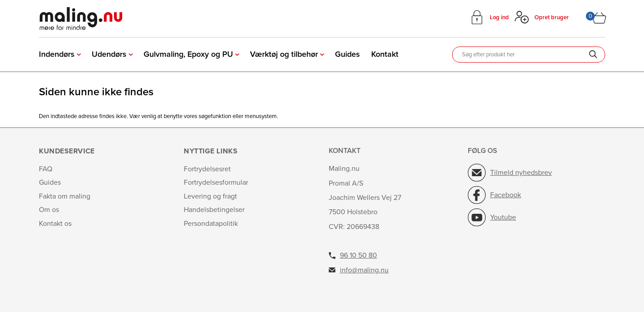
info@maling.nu (364, 270)
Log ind (499, 17)
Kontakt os (55, 224)
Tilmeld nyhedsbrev (521, 173)
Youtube (503, 217)
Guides (347, 54)
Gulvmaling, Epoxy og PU (188, 54)
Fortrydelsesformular (216, 182)
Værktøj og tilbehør (284, 54)
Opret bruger (552, 17)
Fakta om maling (65, 196)
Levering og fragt (210, 196)
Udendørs (109, 54)
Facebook (506, 195)
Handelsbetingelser (214, 210)
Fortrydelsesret (207, 169)
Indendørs (57, 54)
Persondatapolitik (211, 224)
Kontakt (385, 54)
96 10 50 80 (358, 255)
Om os (49, 210)
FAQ (46, 169)
